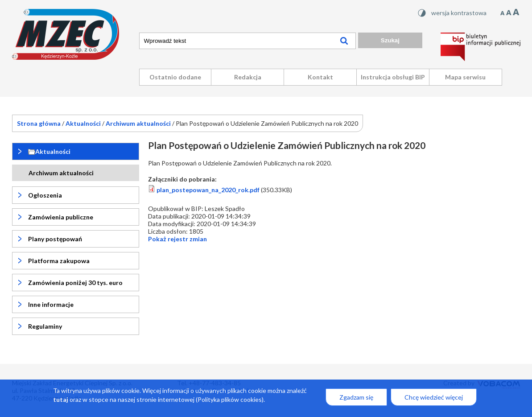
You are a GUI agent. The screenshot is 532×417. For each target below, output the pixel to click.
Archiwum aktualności (138, 123)
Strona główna (39, 123)
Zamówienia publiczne (61, 217)
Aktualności (83, 123)
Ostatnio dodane (175, 77)
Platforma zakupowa (59, 261)
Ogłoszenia (45, 195)
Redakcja (248, 77)
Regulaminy (45, 326)
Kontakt (320, 77)
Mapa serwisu (465, 77)
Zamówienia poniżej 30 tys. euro (75, 283)
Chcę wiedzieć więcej (434, 401)
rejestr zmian (177, 239)
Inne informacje (51, 304)
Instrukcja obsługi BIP (393, 77)
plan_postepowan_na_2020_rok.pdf (208, 190)
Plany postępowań (55, 239)
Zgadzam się (356, 401)
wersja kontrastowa (459, 13)
